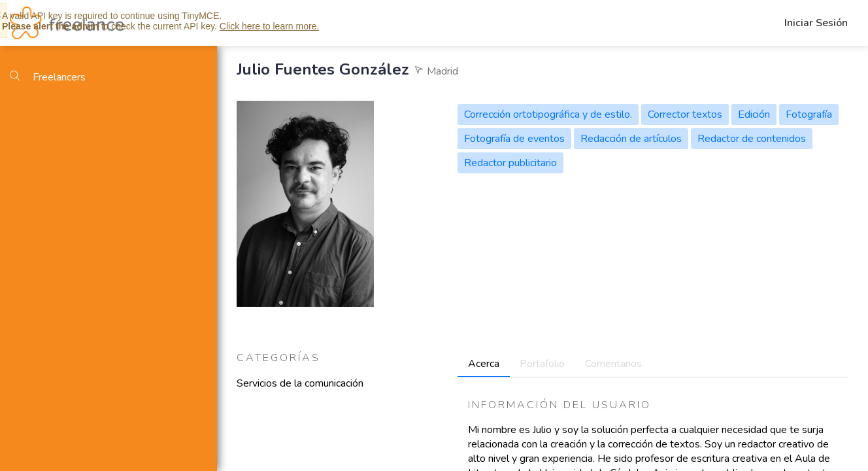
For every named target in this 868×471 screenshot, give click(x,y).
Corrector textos (685, 114)
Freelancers (48, 77)
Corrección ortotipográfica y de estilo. (548, 114)
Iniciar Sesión (816, 23)
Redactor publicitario (510, 163)
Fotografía (809, 114)
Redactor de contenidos (752, 139)
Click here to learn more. (270, 26)
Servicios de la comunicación (300, 383)
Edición (754, 114)
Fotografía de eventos (514, 139)
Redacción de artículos (631, 139)
